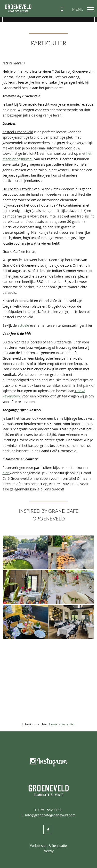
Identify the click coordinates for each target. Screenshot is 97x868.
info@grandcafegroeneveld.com (50, 815)
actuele (24, 325)
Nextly (48, 851)
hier (6, 473)
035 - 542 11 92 (50, 810)
